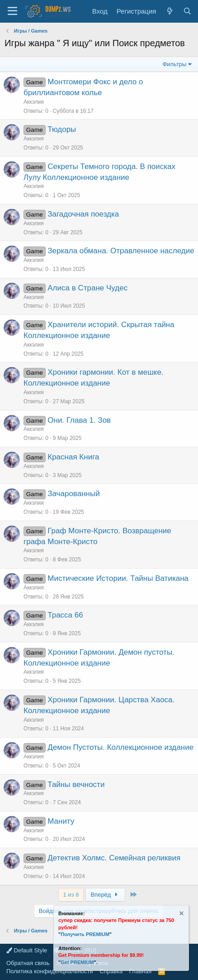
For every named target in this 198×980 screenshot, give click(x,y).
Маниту (61, 821)
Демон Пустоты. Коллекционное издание (120, 747)
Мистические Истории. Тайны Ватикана (118, 578)
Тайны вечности (76, 784)
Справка (111, 971)
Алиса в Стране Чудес (87, 288)
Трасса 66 (65, 615)
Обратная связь (28, 963)
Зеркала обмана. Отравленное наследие (121, 251)
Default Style (27, 950)
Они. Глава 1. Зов (79, 420)
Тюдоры (62, 129)
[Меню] (12, 11)
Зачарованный (73, 494)
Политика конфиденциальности (50, 971)
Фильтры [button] (174, 64)
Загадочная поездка (83, 214)
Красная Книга (73, 457)
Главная (140, 971)
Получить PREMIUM (85, 934)
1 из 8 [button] (71, 895)
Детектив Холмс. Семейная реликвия (114, 858)
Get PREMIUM (77, 962)
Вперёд (105, 895)
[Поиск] (187, 11)
